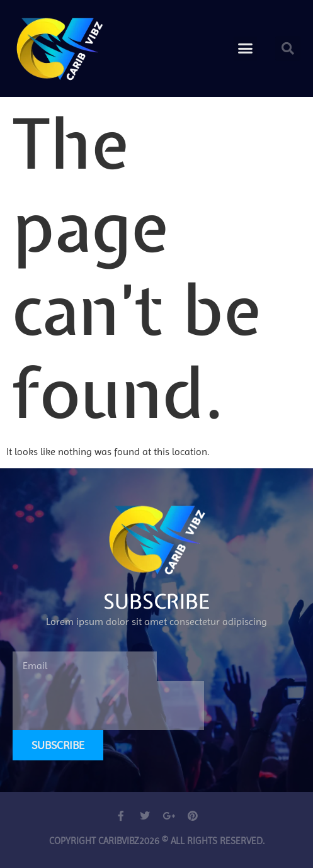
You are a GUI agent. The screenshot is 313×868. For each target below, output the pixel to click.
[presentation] (108, 706)
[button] (246, 48)
